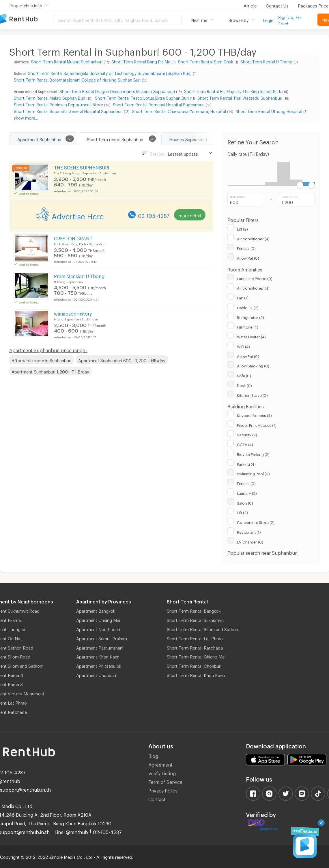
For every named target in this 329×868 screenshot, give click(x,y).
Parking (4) (246, 463)
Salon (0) (245, 502)
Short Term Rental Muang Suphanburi (67, 61)
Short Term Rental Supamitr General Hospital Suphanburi (68, 111)
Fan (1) (243, 297)
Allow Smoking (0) (253, 365)
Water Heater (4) (251, 336)
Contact (157, 798)
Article (250, 5)
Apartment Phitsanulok (99, 665)
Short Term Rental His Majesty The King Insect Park (233, 91)
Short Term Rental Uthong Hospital (269, 111)
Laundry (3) (247, 493)
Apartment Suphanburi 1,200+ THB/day (50, 371)
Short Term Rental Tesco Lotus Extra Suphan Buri (142, 97)
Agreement (160, 764)
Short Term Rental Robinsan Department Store (58, 104)
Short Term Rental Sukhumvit (195, 619)
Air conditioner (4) (253, 238)
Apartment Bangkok (96, 610)
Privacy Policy (163, 790)
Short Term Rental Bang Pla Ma (141, 61)
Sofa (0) (244, 375)
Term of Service (165, 781)
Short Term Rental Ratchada (195, 647)
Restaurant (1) (249, 531)
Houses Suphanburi (188, 139)
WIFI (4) (243, 346)
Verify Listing (162, 772)
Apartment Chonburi (96, 674)
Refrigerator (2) (251, 317)
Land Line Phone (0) (255, 278)
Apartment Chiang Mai (98, 619)
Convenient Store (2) (256, 522)
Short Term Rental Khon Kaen (196, 674)
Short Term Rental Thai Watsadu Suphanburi (240, 97)
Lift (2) (242, 228)
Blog (153, 755)
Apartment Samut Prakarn (102, 638)
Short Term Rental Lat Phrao (195, 638)
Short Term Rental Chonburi (194, 665)
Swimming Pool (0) (253, 473)
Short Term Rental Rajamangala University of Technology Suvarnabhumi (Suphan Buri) (110, 72)
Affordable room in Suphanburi (41, 360)
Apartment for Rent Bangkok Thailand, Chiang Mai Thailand (27, 19)
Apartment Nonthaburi (98, 629)
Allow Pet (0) (248, 257)
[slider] (300, 185)
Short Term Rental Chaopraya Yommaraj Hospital (179, 111)
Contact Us (277, 5)
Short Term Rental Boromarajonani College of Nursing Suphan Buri (77, 79)
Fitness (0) (246, 248)
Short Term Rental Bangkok (194, 610)
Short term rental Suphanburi (115, 139)
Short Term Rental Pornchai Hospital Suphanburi (159, 104)
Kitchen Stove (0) (252, 395)
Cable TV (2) (248, 307)
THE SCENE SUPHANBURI (82, 167)
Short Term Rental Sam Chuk (206, 61)
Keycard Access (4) (254, 415)
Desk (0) (244, 385)
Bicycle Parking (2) (253, 454)
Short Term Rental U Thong (266, 61)
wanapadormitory (73, 313)
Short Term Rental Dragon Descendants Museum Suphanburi (117, 91)
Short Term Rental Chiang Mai (196, 656)
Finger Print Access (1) (257, 424)
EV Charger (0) (250, 541)
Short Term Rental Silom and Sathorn (203, 629)
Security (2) (247, 434)
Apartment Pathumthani (100, 647)
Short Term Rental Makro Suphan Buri (49, 97)
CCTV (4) (245, 444)
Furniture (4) (248, 326)
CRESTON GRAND (73, 238)
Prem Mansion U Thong (79, 275)
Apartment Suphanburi (39, 139)
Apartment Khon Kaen (98, 656)
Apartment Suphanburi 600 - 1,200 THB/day (122, 360)
